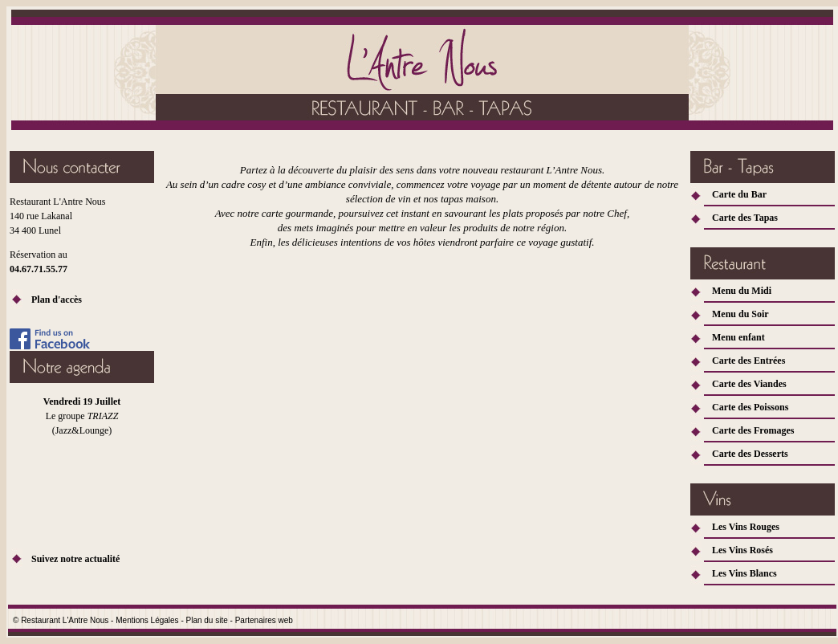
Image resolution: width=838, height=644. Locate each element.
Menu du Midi (742, 291)
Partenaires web (264, 620)
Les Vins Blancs (744, 573)
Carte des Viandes (749, 384)
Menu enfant (738, 337)
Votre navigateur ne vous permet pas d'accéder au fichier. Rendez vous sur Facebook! (82, 465)
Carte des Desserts (750, 454)
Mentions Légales (147, 620)
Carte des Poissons (750, 407)
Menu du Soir (740, 314)
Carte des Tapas (745, 218)
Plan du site (207, 620)
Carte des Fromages (753, 430)
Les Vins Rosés (742, 550)
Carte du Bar (739, 194)
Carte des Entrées (749, 361)
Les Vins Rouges (746, 527)
